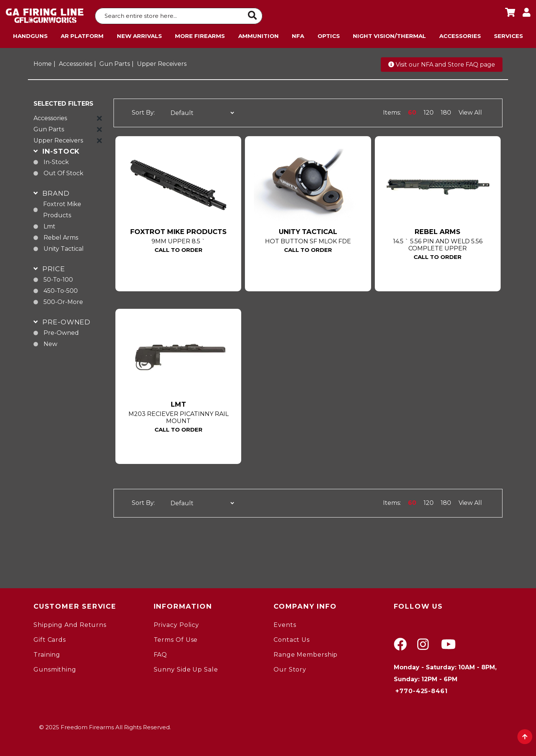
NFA (298, 34)
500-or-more (63, 300)
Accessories (460, 34)
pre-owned (61, 331)
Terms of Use (176, 638)
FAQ (161, 653)
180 (446, 111)
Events (285, 623)
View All (470, 111)
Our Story (290, 668)
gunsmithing (55, 668)
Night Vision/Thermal (389, 34)
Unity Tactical (64, 247)
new (50, 342)
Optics (329, 34)
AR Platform (82, 34)
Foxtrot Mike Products (62, 208)
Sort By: (143, 111)
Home (43, 62)
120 (429, 111)
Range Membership (306, 653)
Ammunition (259, 34)
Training (47, 653)
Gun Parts (115, 62)
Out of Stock (63, 171)
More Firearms (200, 34)
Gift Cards (50, 638)
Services (508, 34)
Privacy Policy (177, 623)
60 (412, 111)
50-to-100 (58, 278)
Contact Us (292, 638)
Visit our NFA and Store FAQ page (442, 63)
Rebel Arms (61, 236)
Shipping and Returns (70, 623)
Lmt (50, 225)
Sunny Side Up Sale (186, 668)
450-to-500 (61, 289)
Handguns (30, 34)
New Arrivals (139, 34)
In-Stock (56, 160)
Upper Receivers (162, 62)
